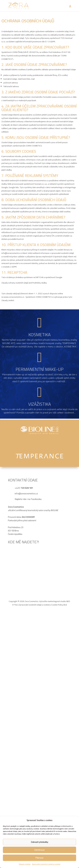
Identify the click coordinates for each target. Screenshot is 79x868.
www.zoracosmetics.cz (62, 97)
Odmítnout (39, 850)
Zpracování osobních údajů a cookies (46, 864)
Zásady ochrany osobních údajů (15, 283)
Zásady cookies (25, 864)
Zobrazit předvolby (39, 842)
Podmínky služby (39, 283)
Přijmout (39, 858)
